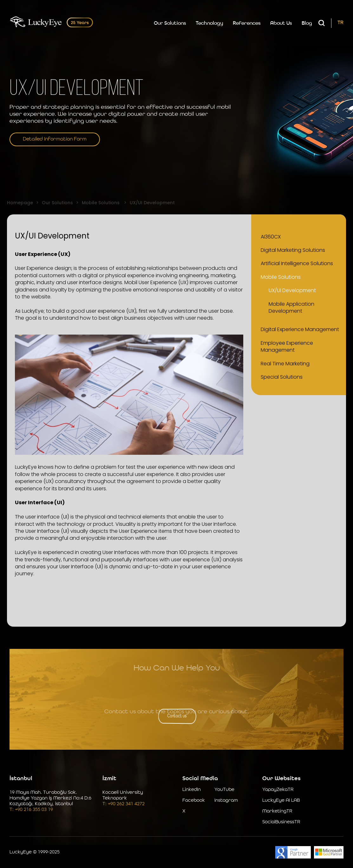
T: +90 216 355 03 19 (31, 810)
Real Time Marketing (285, 364)
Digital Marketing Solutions (293, 250)
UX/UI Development (292, 290)
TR (340, 23)
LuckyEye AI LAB (281, 801)
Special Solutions (282, 377)
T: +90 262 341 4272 (124, 804)
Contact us (176, 716)
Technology (209, 23)
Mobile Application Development (291, 307)
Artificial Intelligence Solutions (297, 263)
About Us (281, 23)
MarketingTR (277, 811)
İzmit (109, 779)
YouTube (224, 790)
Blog (307, 23)
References (247, 23)
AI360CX (271, 237)
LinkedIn (192, 790)
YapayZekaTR (278, 790)
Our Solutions (170, 23)
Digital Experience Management (300, 329)
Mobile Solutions (281, 277)
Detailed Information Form (55, 139)
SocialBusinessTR (281, 822)
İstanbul (21, 779)
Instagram (226, 801)
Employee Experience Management (287, 346)
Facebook (194, 801)
